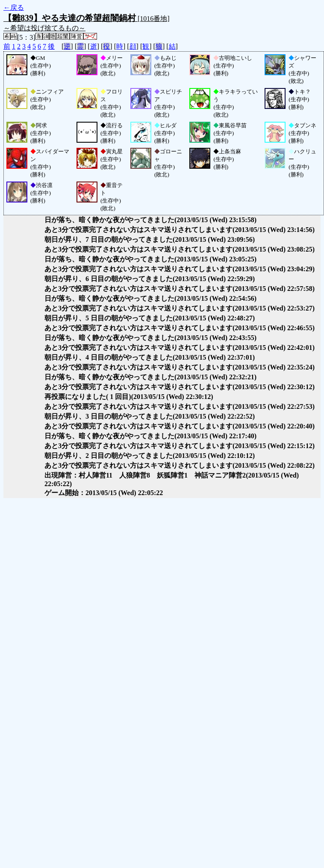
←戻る (14, 7)
